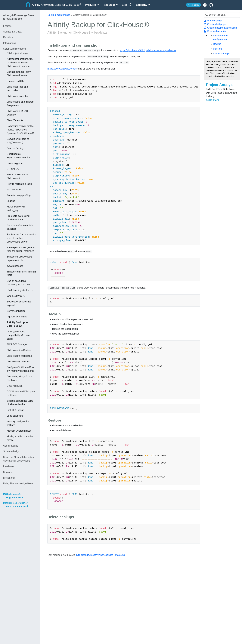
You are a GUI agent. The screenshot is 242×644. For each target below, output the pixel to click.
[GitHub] (211, 5)
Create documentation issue (220, 28)
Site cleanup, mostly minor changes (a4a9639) (100, 555)
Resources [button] (109, 5)
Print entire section (215, 31)
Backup (217, 44)
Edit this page (213, 21)
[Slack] (205, 5)
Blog (127, 5)
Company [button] (142, 5)
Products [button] (91, 5)
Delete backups (222, 54)
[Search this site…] (222, 15)
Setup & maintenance (59, 15)
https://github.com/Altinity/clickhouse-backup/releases (148, 50)
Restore (218, 49)
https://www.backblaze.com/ (63, 69)
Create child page (215, 24)
